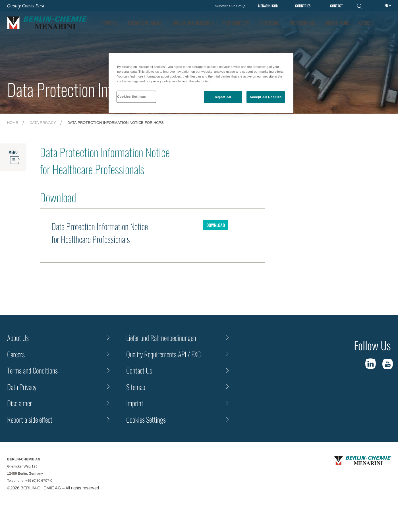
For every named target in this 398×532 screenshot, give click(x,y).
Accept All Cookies (266, 97)
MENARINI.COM (268, 6)
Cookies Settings (146, 419)
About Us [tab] (109, 23)
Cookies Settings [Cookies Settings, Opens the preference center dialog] (131, 97)
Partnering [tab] (269, 23)
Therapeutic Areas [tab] (144, 23)
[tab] (192, 23)
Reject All (223, 97)
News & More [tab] (337, 23)
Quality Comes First (26, 6)
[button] (387, 23)
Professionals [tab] (303, 23)
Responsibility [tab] (236, 23)
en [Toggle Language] (386, 5)
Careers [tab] (366, 23)
